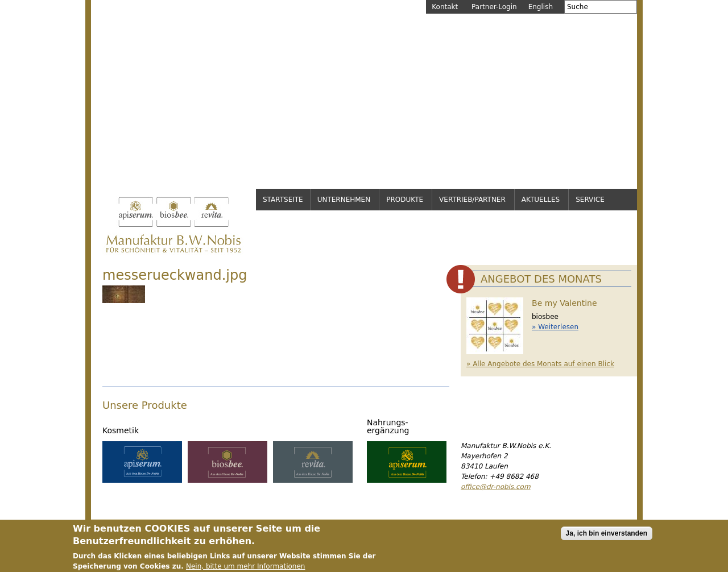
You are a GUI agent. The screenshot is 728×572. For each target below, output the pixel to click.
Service (590, 200)
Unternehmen (344, 200)
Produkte (405, 200)
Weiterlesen (558, 327)
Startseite (283, 200)
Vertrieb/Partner (472, 200)
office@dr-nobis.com (496, 487)
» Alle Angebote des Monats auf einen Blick (540, 364)
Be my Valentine (564, 303)
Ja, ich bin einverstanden (607, 536)
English (541, 7)
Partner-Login (494, 7)
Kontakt (445, 7)
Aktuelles (541, 200)
